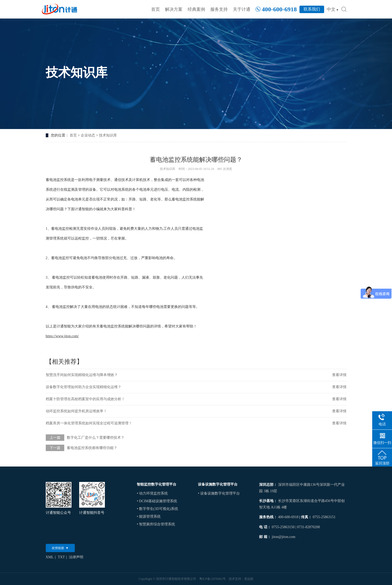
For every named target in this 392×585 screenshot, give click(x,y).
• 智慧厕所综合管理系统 (156, 524)
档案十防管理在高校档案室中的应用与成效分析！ (85, 399)
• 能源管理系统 (149, 517)
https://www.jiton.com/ (62, 336)
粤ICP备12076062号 (212, 579)
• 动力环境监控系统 (152, 493)
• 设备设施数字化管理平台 (219, 493)
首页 (156, 9)
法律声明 (76, 557)
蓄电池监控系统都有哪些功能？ (92, 448)
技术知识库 (108, 135)
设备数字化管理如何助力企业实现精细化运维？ (84, 387)
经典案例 (196, 9)
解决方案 (174, 9)
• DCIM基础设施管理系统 (157, 501)
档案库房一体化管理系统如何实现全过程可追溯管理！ (89, 423)
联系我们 (312, 9)
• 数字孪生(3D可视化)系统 (157, 509)
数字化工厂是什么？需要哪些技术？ (96, 438)
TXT (61, 557)
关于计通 (242, 9)
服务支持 (219, 9)
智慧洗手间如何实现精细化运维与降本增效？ (82, 375)
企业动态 (88, 135)
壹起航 (249, 579)
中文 (333, 9)
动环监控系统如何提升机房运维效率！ (76, 411)
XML (50, 557)
